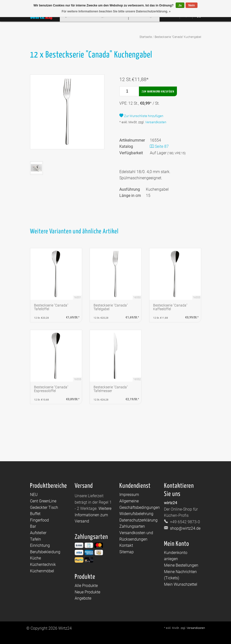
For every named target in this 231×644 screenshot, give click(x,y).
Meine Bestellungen (181, 565)
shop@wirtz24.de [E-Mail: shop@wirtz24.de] (185, 528)
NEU (34, 495)
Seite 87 (159, 146)
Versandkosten (156, 122)
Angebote (83, 598)
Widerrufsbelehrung (136, 514)
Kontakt (126, 545)
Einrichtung (40, 545)
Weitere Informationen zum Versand (93, 515)
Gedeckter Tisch (44, 507)
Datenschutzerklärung (138, 520)
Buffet (35, 514)
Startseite (146, 37)
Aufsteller (38, 533)
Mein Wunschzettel (181, 584)
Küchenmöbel (42, 571)
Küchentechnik (43, 565)
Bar (33, 526)
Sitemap (127, 552)
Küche (35, 558)
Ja (180, 5)
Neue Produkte (87, 592)
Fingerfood (39, 520)
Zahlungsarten (132, 526)
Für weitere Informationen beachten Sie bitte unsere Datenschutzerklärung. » (116, 11)
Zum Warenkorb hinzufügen (158, 92)
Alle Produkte (86, 586)
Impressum (129, 495)
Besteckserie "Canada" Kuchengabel (178, 37)
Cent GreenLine (43, 501)
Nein (192, 5)
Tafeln (35, 539)
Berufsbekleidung (45, 552)
